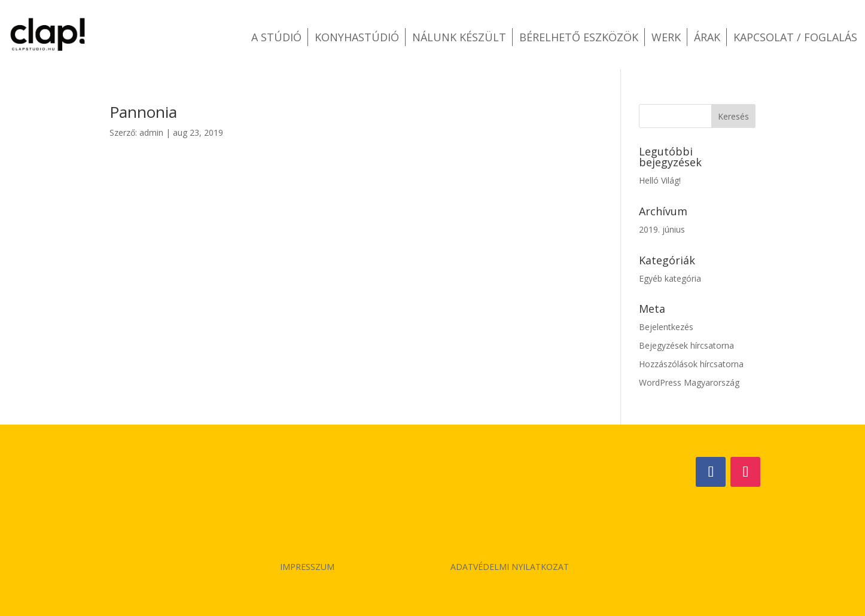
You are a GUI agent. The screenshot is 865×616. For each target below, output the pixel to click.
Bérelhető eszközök (579, 37)
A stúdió (276, 37)
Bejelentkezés (666, 327)
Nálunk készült (459, 37)
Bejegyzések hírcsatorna (686, 345)
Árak (707, 37)
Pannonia (143, 112)
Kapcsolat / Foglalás (795, 37)
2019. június (662, 229)
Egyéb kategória (670, 278)
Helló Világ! (660, 180)
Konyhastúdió (357, 37)
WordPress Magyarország (689, 382)
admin (151, 132)
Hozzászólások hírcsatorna (691, 364)
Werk (666, 37)
